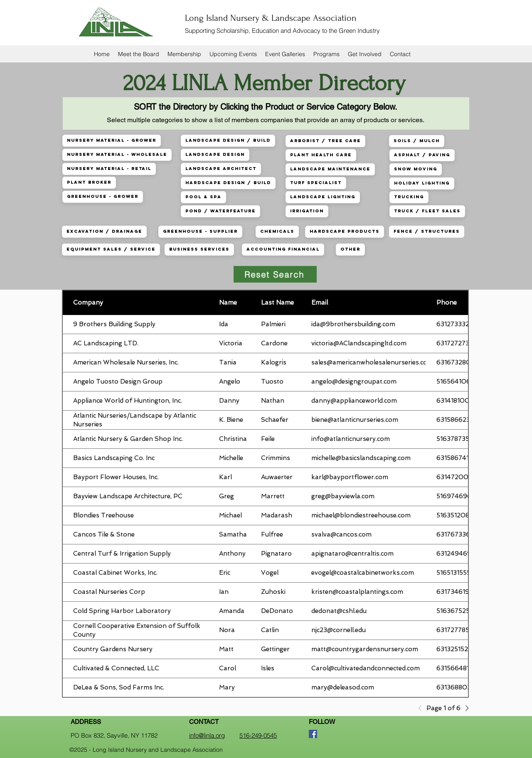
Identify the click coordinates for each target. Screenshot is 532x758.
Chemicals (277, 231)
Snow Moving (415, 169)
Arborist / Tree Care (325, 141)
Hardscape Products (344, 231)
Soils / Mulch (416, 141)
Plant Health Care (321, 155)
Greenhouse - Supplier (200, 231)
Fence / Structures (426, 231)
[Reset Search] (275, 274)
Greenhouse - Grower (102, 196)
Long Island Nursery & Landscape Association (271, 18)
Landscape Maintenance (330, 169)
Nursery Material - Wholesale (117, 154)
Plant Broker (89, 182)
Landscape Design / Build (228, 140)
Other (350, 249)
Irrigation (307, 211)
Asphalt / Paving (422, 155)
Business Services (199, 249)
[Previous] (422, 708)
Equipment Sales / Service (111, 249)
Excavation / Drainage (104, 231)
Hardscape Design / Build (228, 183)
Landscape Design (215, 154)
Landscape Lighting (323, 197)
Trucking (409, 197)
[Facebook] (313, 734)
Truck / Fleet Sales (427, 211)
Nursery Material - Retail (109, 169)
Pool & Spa (203, 197)
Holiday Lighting (422, 183)
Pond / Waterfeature (220, 211)
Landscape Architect (221, 169)
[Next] (465, 708)
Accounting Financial (283, 249)
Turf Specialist (316, 183)
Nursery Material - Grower (111, 140)
